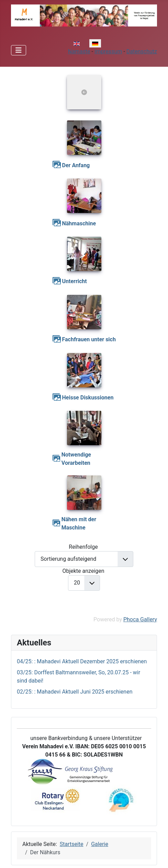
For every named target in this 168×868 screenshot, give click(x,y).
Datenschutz (142, 51)
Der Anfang (76, 165)
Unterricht (75, 281)
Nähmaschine (79, 223)
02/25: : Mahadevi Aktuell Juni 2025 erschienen (75, 692)
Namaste (79, 51)
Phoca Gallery (140, 619)
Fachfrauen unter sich (89, 339)
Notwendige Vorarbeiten (76, 459)
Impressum (108, 51)
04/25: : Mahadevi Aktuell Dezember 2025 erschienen (82, 661)
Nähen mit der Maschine (79, 523)
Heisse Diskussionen (88, 398)
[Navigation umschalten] (19, 50)
